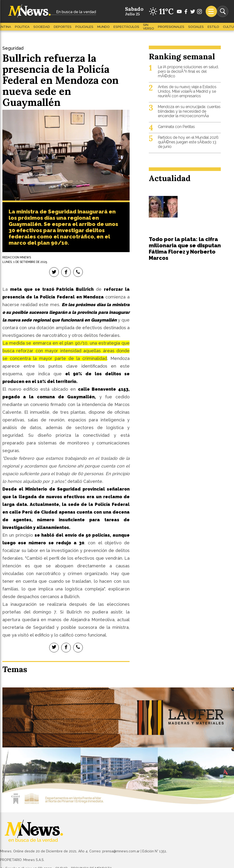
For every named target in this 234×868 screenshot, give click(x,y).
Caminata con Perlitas (176, 127)
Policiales (84, 27)
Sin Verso (149, 27)
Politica (22, 27)
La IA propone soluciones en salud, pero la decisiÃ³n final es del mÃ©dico (188, 71)
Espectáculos (126, 27)
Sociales (196, 27)
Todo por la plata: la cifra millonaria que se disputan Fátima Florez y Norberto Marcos (185, 249)
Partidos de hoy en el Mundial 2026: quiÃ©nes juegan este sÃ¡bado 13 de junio (189, 142)
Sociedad (42, 27)
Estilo (213, 27)
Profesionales (171, 27)
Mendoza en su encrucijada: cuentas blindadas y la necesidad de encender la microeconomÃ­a (189, 111)
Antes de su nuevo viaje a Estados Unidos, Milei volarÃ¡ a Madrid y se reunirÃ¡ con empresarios (187, 91)
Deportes (63, 27)
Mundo (103, 27)
